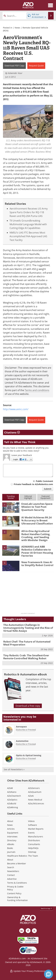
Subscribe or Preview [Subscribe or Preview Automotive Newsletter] (26, 744)
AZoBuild (12, 803)
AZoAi (31, 796)
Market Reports (36, 829)
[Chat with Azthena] (49, 974)
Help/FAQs (33, 848)
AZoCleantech (14, 796)
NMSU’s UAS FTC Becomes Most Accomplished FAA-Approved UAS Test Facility (28, 236)
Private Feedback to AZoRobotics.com (33, 484)
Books (10, 848)
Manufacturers (36, 837)
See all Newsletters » (14, 769)
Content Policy (14, 893)
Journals (11, 852)
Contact (11, 875)
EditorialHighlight (28, 497)
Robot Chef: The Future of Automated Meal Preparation (27, 643)
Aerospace (21, 727)
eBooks (11, 844)
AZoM (10, 788)
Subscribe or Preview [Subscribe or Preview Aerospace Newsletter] (26, 730)
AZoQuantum (35, 792)
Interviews (12, 837)
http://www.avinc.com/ (16, 409)
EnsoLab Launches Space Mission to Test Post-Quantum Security (37, 507)
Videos (31, 821)
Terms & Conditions (17, 883)
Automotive (22, 741)
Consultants (34, 844)
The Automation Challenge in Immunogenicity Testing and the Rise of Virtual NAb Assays (28, 628)
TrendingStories (11, 497)
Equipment (13, 833)
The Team (33, 856)
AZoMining (13, 807)
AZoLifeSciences (36, 803)
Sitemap (32, 852)
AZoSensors (34, 788)
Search (11, 867)
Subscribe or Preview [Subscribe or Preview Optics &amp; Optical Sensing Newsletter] (26, 758)
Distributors (34, 840)
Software (32, 825)
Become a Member (17, 863)
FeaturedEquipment (46, 497)
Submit (48, 489)
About (10, 821)
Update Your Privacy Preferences (28, 971)
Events (31, 833)
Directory (12, 840)
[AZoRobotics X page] (34, 931)
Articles (11, 829)
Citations (12, 432)
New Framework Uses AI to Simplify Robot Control (37, 564)
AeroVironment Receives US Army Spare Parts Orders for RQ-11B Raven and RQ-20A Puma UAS (29, 212)
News (17, 28)
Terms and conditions (37, 390)
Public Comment (44, 481)
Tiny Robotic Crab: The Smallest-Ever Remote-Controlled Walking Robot (26, 657)
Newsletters (13, 871)
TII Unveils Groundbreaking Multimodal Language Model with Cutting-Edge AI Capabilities (28, 224)
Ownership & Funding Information (17, 899)
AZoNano (12, 792)
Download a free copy (28, 706)
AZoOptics (12, 800)
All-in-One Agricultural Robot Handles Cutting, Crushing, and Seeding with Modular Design (36, 536)
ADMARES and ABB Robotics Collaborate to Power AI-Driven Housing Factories (37, 551)
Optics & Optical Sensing (29, 755)
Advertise (12, 879)
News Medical (35, 800)
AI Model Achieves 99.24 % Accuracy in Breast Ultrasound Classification (37, 520)
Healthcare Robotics (17, 856)
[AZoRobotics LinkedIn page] (22, 931)
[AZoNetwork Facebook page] (28, 931)
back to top (47, 908)
